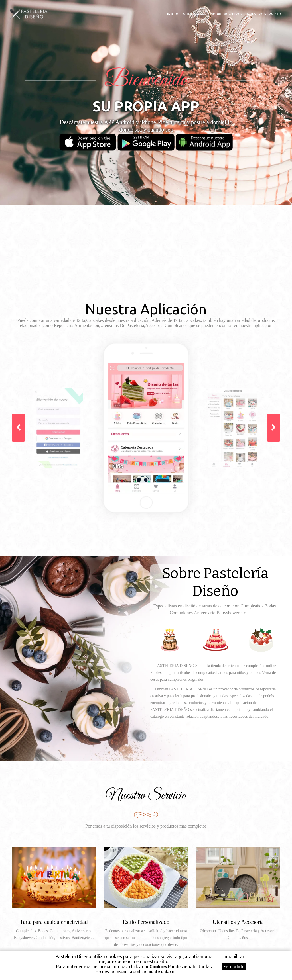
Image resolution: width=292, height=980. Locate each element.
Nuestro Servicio (264, 14)
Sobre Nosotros (227, 14)
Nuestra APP (194, 14)
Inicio (173, 14)
